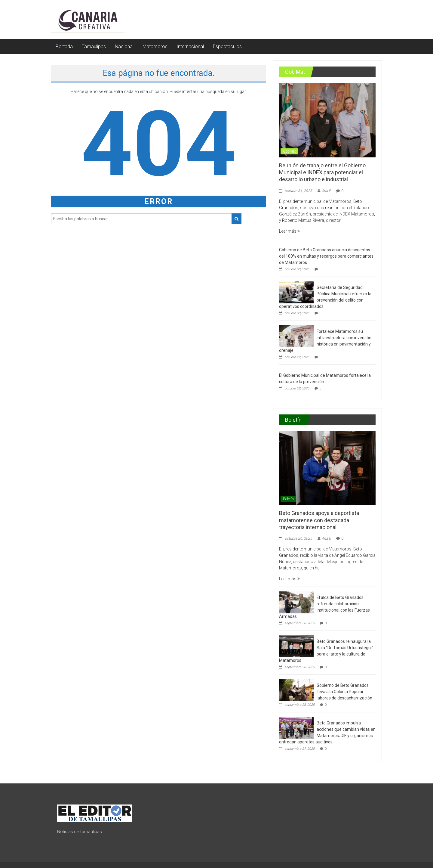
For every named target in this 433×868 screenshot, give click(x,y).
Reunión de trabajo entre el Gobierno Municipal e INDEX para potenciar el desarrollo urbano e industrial (322, 172)
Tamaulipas (94, 46)
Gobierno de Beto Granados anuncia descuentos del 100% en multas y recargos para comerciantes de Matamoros (326, 256)
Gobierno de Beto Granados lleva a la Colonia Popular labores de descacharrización (344, 692)
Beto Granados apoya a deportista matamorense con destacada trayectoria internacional (319, 520)
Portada (64, 46)
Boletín (288, 499)
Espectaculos (227, 46)
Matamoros (155, 46)
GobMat (289, 151)
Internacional (190, 46)
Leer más (289, 231)
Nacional (124, 46)
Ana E (326, 191)
